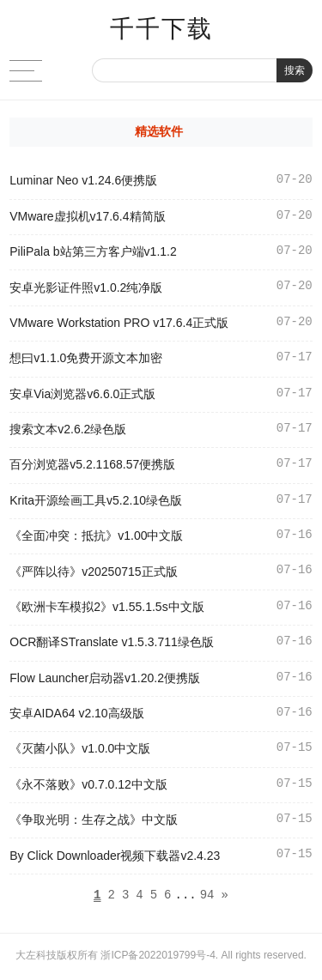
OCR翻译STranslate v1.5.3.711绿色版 (112, 642)
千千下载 (161, 29)
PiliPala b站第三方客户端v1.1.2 (93, 251)
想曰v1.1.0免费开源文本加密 (86, 358)
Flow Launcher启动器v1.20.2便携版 (105, 678)
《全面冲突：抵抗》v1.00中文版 (96, 535)
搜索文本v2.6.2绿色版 (68, 429)
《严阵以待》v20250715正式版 (93, 572)
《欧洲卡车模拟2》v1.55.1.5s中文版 (106, 607)
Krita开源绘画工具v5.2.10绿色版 (96, 500)
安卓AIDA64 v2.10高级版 (76, 713)
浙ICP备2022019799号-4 (158, 958)
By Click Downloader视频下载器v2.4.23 (115, 856)
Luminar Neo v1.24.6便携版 (83, 180)
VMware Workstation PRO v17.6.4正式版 (119, 323)
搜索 (295, 70)
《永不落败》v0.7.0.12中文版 (88, 784)
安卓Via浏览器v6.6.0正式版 (82, 394)
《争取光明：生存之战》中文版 (94, 820)
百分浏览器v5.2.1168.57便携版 (92, 464)
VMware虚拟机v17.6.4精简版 (87, 216)
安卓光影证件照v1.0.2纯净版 (86, 287)
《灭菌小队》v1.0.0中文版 (80, 748)
